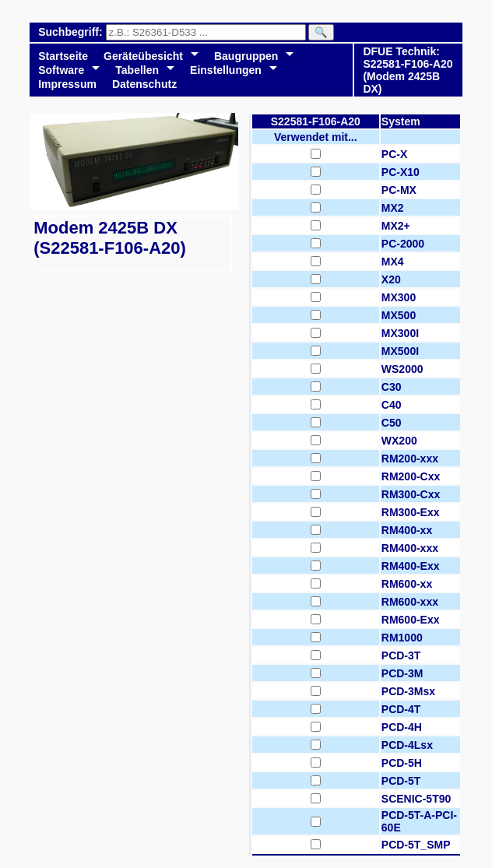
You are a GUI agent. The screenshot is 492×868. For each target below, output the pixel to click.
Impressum (67, 84)
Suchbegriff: (72, 32)
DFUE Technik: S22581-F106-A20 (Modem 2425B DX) (408, 70)
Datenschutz (144, 84)
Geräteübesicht (143, 56)
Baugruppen (246, 56)
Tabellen (137, 70)
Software (61, 70)
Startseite (63, 56)
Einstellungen (226, 70)
